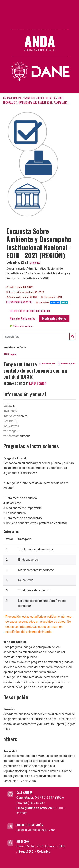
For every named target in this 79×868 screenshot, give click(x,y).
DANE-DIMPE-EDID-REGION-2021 (36, 102)
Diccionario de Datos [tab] (54, 318)
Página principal (13, 98)
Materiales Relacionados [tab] (22, 318)
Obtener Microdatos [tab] (21, 326)
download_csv (47, 364)
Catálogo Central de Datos (40, 98)
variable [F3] (61, 102)
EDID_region (10, 354)
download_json (66, 364)
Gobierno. (35, 263)
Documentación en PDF (19, 302)
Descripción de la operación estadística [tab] (30, 311)
